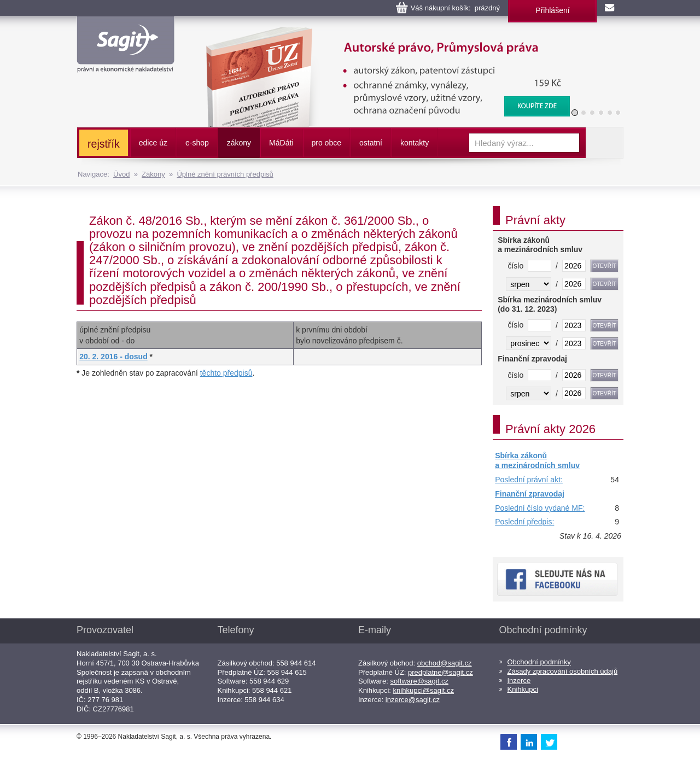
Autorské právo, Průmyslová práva (381, 33)
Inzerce (519, 681)
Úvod (121, 174)
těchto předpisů (226, 373)
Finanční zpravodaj (530, 494)
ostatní (371, 143)
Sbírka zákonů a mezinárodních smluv (537, 460)
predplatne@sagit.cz (441, 672)
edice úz (153, 143)
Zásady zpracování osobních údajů (563, 671)
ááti (281, 143)
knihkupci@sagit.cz (424, 690)
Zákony (153, 174)
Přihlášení (552, 10)
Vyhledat (604, 143)
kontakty (415, 143)
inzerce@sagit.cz (413, 700)
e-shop (197, 143)
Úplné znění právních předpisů (225, 174)
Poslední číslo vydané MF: (540, 508)
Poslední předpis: (524, 522)
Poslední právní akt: (529, 480)
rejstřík (104, 144)
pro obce (326, 143)
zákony (239, 143)
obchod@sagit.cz (445, 663)
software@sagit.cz (419, 681)
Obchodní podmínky (539, 662)
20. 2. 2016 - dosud (113, 357)
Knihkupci (523, 689)
